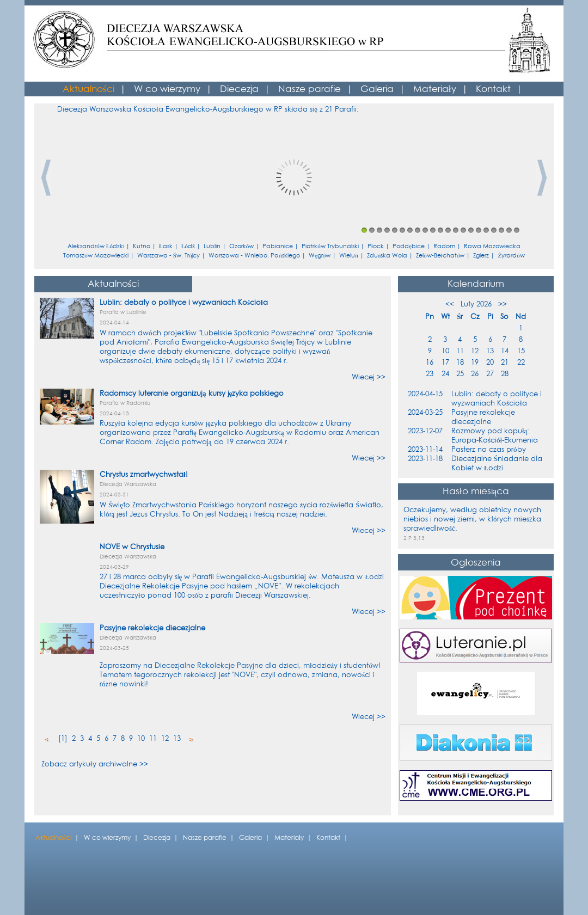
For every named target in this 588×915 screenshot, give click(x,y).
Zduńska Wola (387, 256)
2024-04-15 (425, 394)
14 (463, 230)
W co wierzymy (167, 89)
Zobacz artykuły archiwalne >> (95, 764)
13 (456, 230)
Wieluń (349, 256)
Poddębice (409, 246)
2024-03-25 (114, 648)
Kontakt (493, 89)
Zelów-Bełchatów (440, 256)
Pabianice (278, 246)
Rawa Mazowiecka (492, 246)
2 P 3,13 (414, 538)
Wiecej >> (369, 377)
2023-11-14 (425, 449)
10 (433, 230)
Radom (444, 246)
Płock (376, 246)
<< (450, 304)
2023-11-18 (425, 459)
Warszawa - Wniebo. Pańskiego (254, 256)
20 (509, 230)
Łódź (188, 246)
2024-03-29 (114, 567)
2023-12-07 (425, 431)
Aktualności (88, 89)
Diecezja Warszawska (128, 484)
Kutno (142, 246)
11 (440, 230)
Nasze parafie (310, 89)
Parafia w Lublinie (123, 312)
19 (501, 230)
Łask (166, 246)
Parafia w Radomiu (125, 403)
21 (517, 230)
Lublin (212, 246)
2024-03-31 (114, 495)
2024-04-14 (114, 323)
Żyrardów (511, 256)
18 (494, 230)
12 (448, 230)
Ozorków (242, 246)
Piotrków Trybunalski (330, 246)
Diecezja (239, 89)
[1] (63, 738)
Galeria (377, 89)
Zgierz (481, 256)
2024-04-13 (114, 413)
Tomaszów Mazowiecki (96, 256)
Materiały (435, 89)
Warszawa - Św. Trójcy (169, 256)
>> (503, 304)
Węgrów (320, 256)
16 (479, 230)
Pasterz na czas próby (489, 449)
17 (486, 230)
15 (471, 230)
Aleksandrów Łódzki (96, 246)
